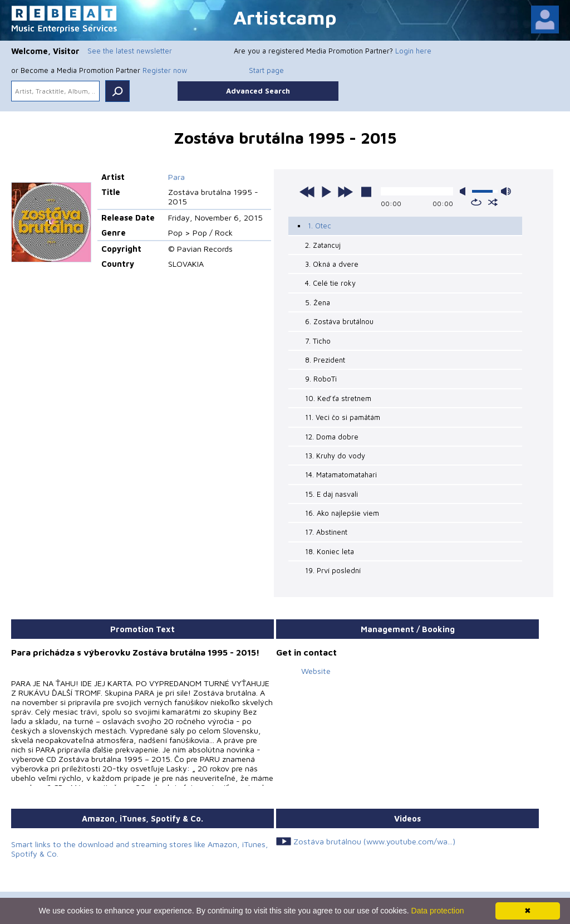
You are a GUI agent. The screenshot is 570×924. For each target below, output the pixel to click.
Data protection (438, 911)
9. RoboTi (321, 379)
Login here (413, 51)
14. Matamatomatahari (341, 475)
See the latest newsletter (130, 51)
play (326, 192)
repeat (476, 202)
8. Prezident (325, 360)
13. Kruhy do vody (335, 456)
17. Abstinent (326, 532)
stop (366, 192)
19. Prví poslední (333, 570)
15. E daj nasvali (331, 494)
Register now (165, 70)
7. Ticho (318, 341)
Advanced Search (258, 91)
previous (307, 192)
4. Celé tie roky (330, 283)
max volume (506, 191)
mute (465, 191)
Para (176, 177)
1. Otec (320, 226)
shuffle (493, 202)
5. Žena (318, 302)
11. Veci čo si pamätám (343, 417)
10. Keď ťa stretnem (338, 398)
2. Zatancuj (323, 245)
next (345, 192)
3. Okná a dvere (332, 264)
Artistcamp (285, 17)
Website (316, 671)
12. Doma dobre (332, 437)
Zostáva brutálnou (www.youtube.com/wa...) (374, 841)
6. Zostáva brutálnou (339, 321)
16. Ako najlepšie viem (342, 513)
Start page (266, 70)
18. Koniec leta (330, 551)
